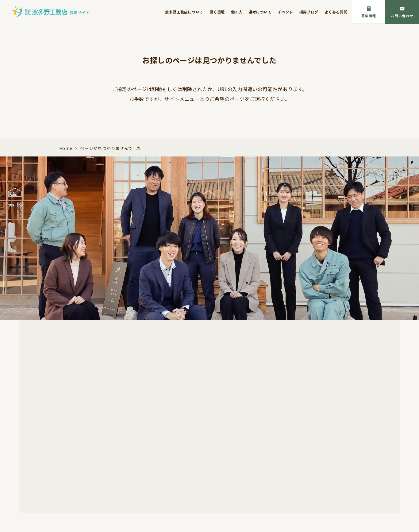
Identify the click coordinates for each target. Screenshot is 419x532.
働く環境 (217, 12)
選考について (260, 12)
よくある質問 (336, 12)
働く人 (237, 12)
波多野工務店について (184, 12)
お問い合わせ (402, 16)
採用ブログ (309, 12)
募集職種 (369, 16)
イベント (285, 12)
